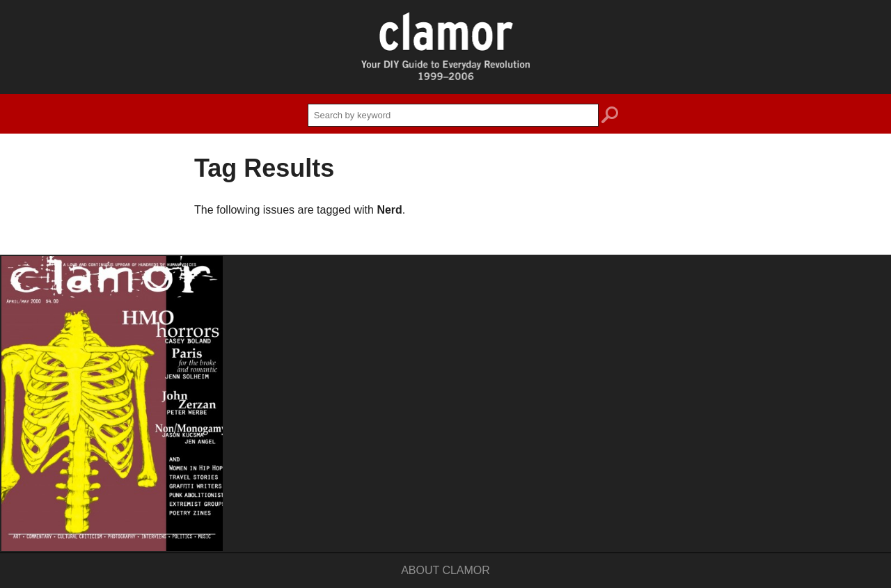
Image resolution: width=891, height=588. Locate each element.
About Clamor (445, 570)
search (610, 117)
